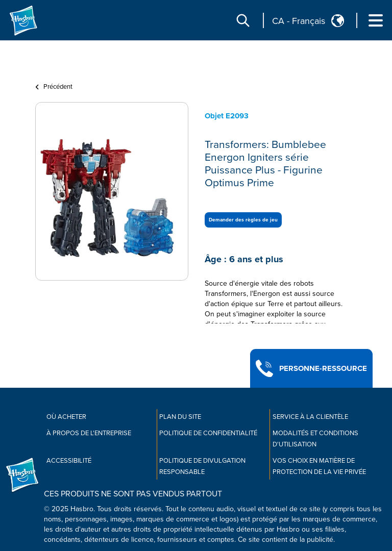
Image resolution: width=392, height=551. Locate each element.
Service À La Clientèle (310, 417)
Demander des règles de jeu (243, 220)
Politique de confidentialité (208, 433)
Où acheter (66, 417)
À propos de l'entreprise (89, 433)
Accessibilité (69, 461)
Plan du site (180, 417)
